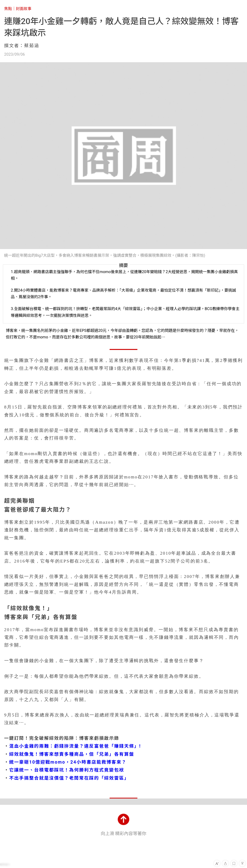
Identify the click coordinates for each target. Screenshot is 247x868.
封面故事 (24, 9)
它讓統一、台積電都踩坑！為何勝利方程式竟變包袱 (67, 770)
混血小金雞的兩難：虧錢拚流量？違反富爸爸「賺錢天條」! (75, 746)
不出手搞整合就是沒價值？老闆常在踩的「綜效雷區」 (69, 778)
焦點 (8, 9)
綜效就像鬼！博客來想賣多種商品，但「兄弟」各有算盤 (72, 754)
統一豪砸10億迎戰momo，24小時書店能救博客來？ (68, 762)
